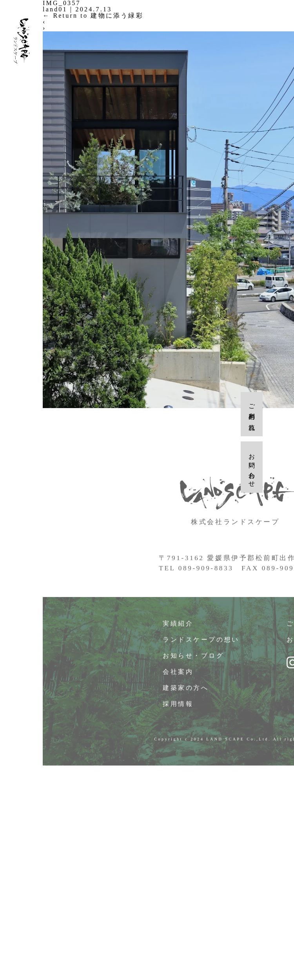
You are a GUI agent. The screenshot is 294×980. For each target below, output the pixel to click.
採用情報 (178, 706)
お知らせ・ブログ (194, 658)
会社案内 (178, 674)
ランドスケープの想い (201, 642)
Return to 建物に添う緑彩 (93, 15)
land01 (55, 9)
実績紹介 (178, 625)
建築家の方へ (186, 690)
